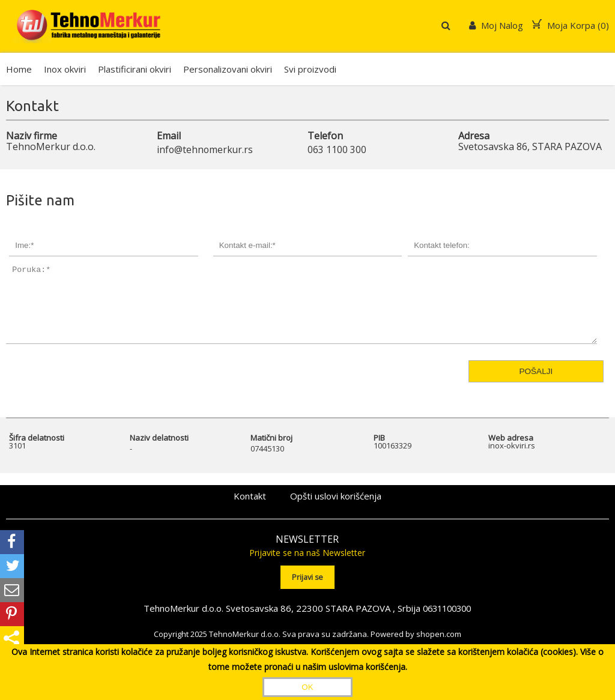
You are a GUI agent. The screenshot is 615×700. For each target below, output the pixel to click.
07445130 (267, 463)
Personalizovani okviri (228, 69)
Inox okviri (65, 69)
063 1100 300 (337, 149)
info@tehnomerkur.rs (206, 149)
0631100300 (447, 623)
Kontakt (250, 511)
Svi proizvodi (310, 69)
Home (19, 69)
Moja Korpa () (571, 25)
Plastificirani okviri (135, 69)
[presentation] (70, 414)
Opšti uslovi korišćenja (336, 511)
